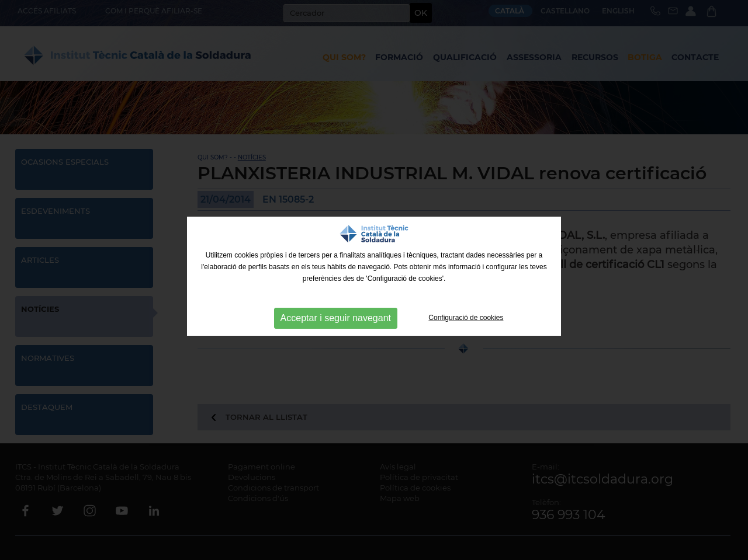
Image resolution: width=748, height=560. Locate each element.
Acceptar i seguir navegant (336, 318)
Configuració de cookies (466, 318)
